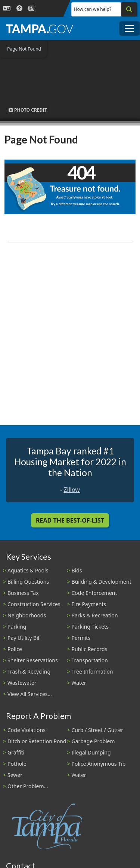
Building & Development (102, 582)
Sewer (15, 775)
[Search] (129, 9)
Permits (81, 638)
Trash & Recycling (29, 672)
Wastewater (22, 683)
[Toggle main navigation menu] (130, 28)
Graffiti (16, 752)
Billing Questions (28, 582)
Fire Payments (89, 604)
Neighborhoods (27, 615)
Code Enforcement (94, 593)
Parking (17, 627)
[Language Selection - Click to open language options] (7, 8)
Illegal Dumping (91, 752)
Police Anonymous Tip (99, 764)
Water (79, 683)
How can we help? (93, 9)
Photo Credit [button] (28, 110)
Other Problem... (28, 786)
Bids (77, 570)
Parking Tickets (90, 627)
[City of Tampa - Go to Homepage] (40, 28)
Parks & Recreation (95, 615)
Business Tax (23, 593)
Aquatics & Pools (28, 570)
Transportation (90, 660)
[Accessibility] (19, 8)
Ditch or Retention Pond (37, 741)
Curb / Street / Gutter (98, 730)
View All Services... (30, 694)
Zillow (71, 490)
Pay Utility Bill (24, 638)
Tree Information (92, 672)
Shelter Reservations (33, 660)
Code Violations (27, 730)
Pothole (17, 764)
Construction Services (34, 604)
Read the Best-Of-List (70, 520)
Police (15, 649)
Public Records (90, 649)
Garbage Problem (93, 741)
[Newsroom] (31, 8)
